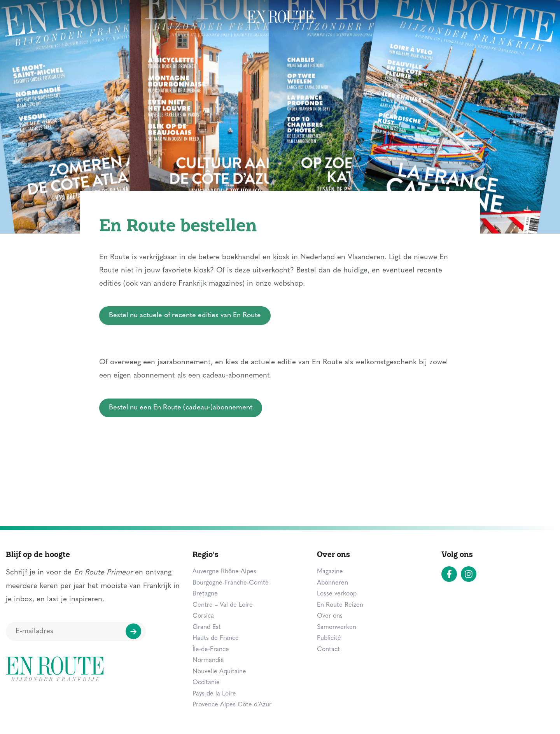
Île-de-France (211, 650)
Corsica (203, 616)
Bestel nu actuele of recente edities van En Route (185, 315)
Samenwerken (337, 627)
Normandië (208, 660)
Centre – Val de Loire (223, 605)
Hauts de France (216, 638)
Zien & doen (90, 17)
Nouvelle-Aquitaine (219, 672)
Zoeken (531, 16)
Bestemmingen (34, 17)
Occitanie (206, 683)
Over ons (330, 616)
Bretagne (205, 594)
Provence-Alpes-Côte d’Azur (232, 705)
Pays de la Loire (214, 694)
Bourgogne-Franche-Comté (231, 583)
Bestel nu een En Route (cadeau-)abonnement (181, 408)
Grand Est (207, 627)
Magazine (485, 17)
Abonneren (332, 583)
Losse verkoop (337, 594)
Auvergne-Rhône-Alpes (224, 572)
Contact (328, 650)
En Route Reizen (340, 605)
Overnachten (143, 17)
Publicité (329, 638)
